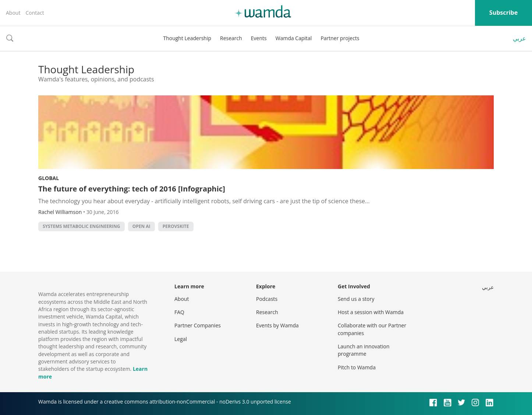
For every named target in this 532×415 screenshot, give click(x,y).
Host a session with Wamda (371, 312)
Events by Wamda (277, 325)
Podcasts (267, 299)
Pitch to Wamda (357, 367)
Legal (181, 339)
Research (231, 38)
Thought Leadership (187, 38)
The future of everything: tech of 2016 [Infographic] (132, 189)
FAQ (179, 312)
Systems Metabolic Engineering (81, 226)
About (13, 13)
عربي (519, 38)
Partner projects (340, 38)
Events (259, 38)
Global (49, 178)
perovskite (176, 226)
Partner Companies (198, 325)
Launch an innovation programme (364, 350)
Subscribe (503, 13)
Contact (35, 13)
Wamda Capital (294, 38)
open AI (141, 226)
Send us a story (356, 299)
